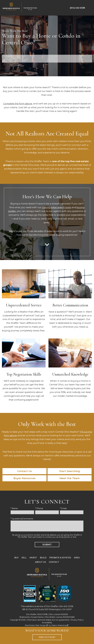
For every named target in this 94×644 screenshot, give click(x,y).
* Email (63, 508)
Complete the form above (18, 104)
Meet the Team (70, 478)
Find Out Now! (47, 637)
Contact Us (25, 471)
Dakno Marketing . (60, 625)
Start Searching (70, 471)
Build (43, 558)
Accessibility (47, 623)
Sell (24, 558)
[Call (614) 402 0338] (77, 8)
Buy (16, 558)
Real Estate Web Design (36, 625)
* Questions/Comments (22, 519)
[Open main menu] (90, 8)
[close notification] (91, 629)
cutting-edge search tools (56, 207)
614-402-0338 (66, 606)
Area (77, 558)
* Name (14, 508)
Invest (33, 558)
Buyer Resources (24, 478)
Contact (54, 562)
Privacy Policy (77, 620)
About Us (40, 562)
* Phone (39, 508)
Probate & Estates (60, 558)
